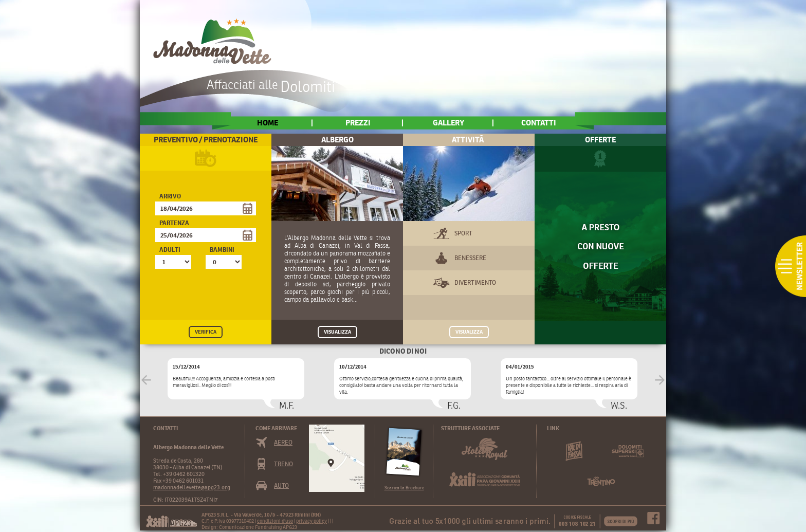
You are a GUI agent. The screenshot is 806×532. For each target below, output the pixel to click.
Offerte (600, 140)
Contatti (539, 123)
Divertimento (475, 282)
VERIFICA (206, 332)
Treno (283, 464)
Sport (463, 233)
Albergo (337, 140)
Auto (281, 485)
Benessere (470, 258)
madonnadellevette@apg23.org (192, 487)
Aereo (283, 442)
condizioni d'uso (275, 521)
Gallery (448, 123)
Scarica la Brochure (404, 488)
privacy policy (312, 521)
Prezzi (358, 123)
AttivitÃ (469, 140)
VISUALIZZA (337, 332)
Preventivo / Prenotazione (206, 140)
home (268, 123)
